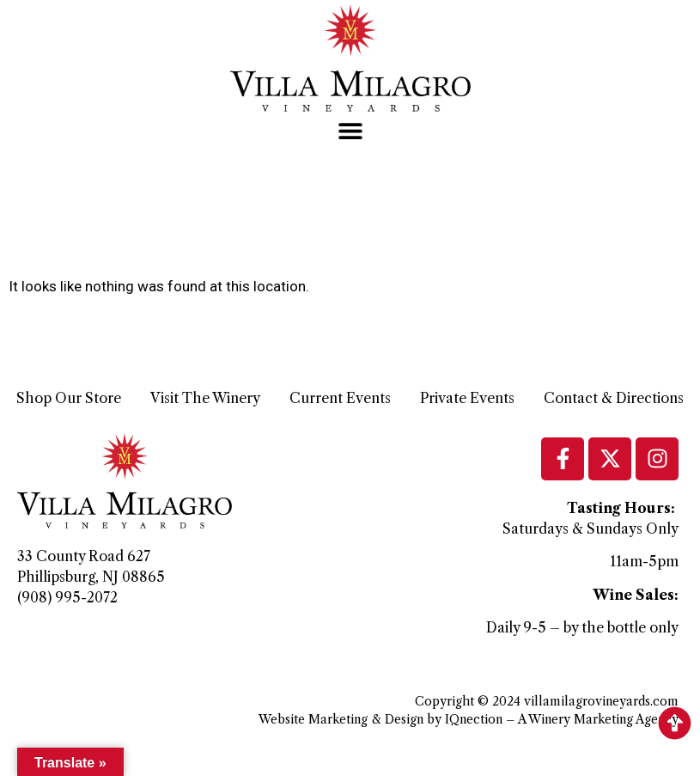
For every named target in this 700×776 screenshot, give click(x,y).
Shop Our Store (69, 398)
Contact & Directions (614, 398)
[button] (350, 131)
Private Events (467, 398)
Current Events (340, 398)
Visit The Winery (205, 398)
